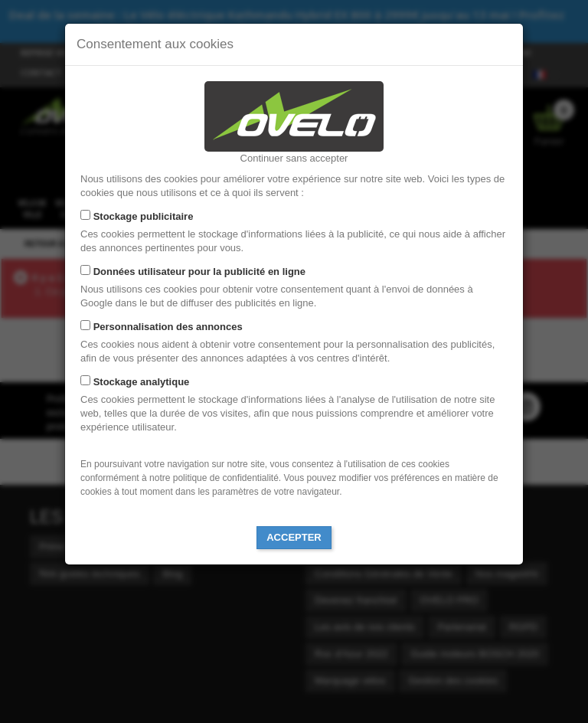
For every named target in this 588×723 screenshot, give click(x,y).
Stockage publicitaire (144, 216)
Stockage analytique (142, 382)
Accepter (294, 537)
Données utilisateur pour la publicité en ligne (199, 272)
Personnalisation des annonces (168, 327)
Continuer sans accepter (294, 158)
